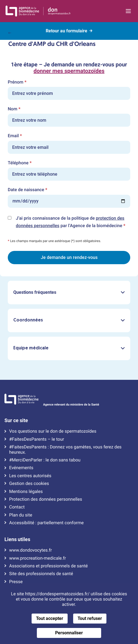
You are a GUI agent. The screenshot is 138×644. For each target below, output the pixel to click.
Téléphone (20, 163)
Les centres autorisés (30, 476)
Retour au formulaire (69, 30)
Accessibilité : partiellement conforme (46, 523)
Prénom (17, 82)
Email (15, 136)
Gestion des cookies (29, 484)
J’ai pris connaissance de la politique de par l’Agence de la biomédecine (73, 222)
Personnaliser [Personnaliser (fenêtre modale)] (69, 633)
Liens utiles (17, 539)
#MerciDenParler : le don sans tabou (45, 460)
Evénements (21, 468)
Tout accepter (50, 618)
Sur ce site (16, 420)
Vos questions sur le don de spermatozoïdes (53, 431)
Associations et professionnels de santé (48, 566)
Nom (14, 109)
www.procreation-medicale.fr (38, 558)
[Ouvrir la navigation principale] (128, 11)
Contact (17, 507)
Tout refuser (90, 618)
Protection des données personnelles (46, 499)
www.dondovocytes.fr (30, 550)
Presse (16, 582)
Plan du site (21, 515)
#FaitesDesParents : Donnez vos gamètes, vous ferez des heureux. (65, 450)
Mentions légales (26, 492)
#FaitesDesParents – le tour (37, 439)
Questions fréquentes (69, 292)
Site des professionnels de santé (41, 574)
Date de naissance (28, 190)
